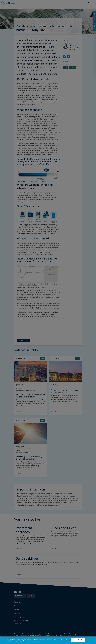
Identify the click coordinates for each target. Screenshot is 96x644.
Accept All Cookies (78, 640)
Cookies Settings (64, 640)
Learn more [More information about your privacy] (34, 641)
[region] (48, 640)
